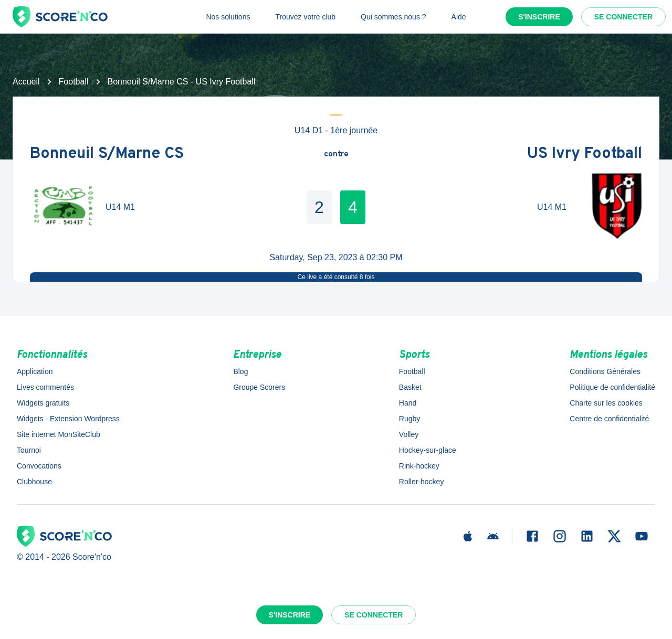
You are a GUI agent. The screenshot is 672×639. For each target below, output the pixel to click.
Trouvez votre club (305, 17)
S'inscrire (539, 17)
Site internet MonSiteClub (59, 434)
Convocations (39, 466)
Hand (408, 403)
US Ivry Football (585, 155)
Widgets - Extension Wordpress (68, 419)
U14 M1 (120, 207)
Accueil (26, 82)
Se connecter (623, 17)
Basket (410, 387)
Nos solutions (228, 17)
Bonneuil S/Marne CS (107, 155)
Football (74, 82)
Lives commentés (45, 387)
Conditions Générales (605, 371)
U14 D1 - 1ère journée (336, 130)
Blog (240, 371)
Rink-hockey (419, 466)
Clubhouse (34, 482)
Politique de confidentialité (612, 387)
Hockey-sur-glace (428, 450)
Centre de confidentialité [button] (609, 419)
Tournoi (29, 450)
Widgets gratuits (43, 403)
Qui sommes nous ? (393, 17)
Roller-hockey (422, 482)
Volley (409, 434)
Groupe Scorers (259, 387)
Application (35, 371)
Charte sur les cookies (606, 403)
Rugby (409, 419)
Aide (459, 17)
